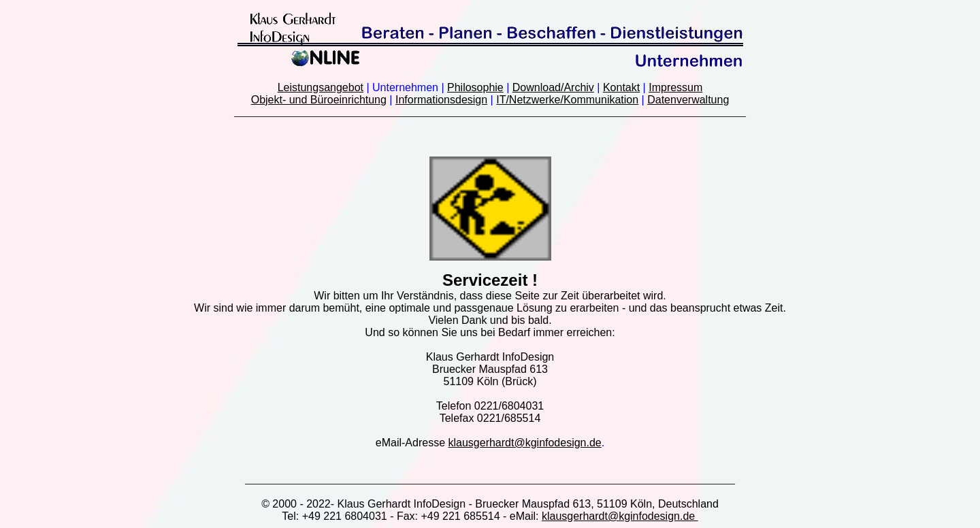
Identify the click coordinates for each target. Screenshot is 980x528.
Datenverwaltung (688, 100)
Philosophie (475, 87)
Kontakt (621, 87)
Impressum (675, 87)
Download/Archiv (553, 87)
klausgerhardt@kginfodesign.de (524, 443)
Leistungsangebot (321, 87)
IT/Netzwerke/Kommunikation (567, 100)
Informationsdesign (441, 100)
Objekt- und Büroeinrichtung (319, 100)
